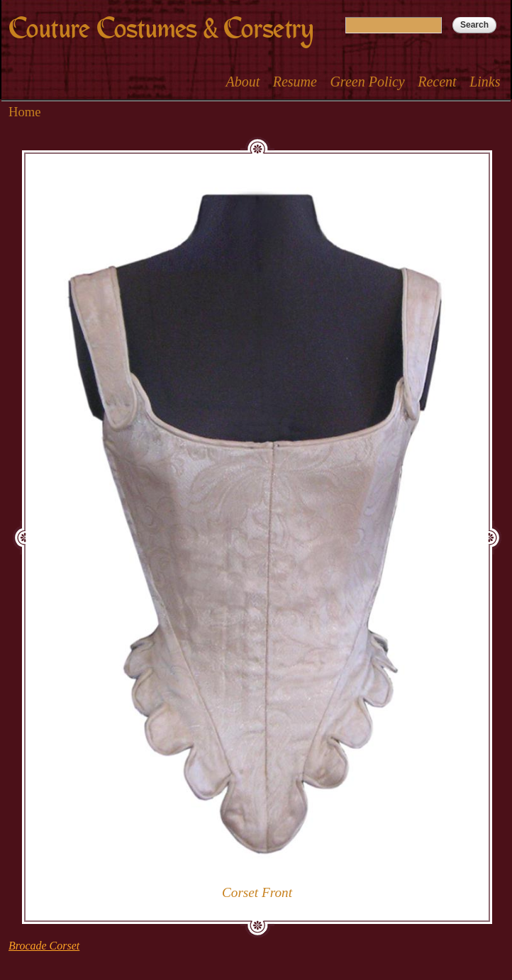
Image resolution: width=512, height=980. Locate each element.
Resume (295, 82)
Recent (437, 82)
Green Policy (367, 82)
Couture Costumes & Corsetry (161, 29)
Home (25, 112)
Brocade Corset (44, 946)
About (243, 82)
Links (485, 82)
